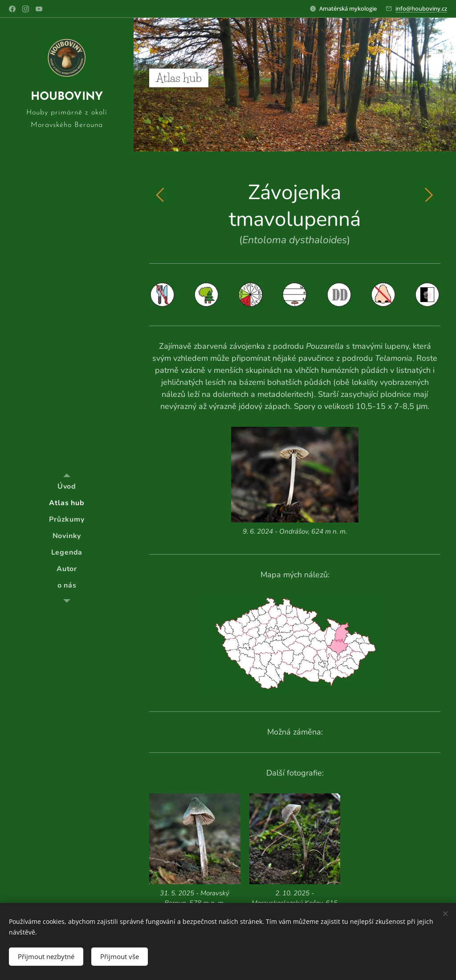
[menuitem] (67, 487)
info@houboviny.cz (421, 8)
